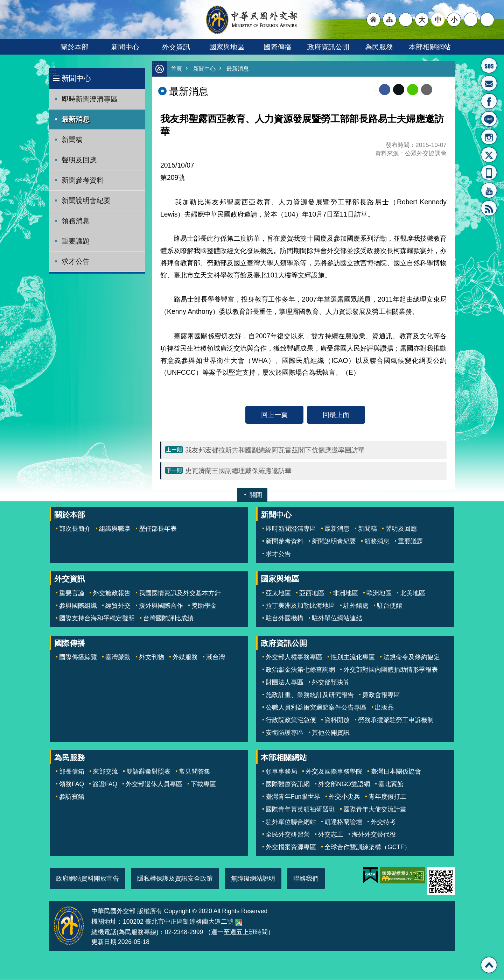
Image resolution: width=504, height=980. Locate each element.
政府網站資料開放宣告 (87, 879)
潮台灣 (216, 657)
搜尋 (487, 20)
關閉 (256, 495)
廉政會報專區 (381, 695)
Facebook (385, 90)
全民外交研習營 (288, 835)
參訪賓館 (72, 797)
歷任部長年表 (158, 529)
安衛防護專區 (285, 733)
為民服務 (379, 47)
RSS (489, 208)
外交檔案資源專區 (291, 847)
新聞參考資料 (83, 180)
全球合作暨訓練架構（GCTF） (367, 847)
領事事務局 (281, 772)
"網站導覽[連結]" (390, 20)
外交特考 (383, 822)
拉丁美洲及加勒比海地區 (300, 606)
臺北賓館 (391, 784)
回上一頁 (274, 415)
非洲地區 (345, 593)
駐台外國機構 (285, 619)
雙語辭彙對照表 (148, 772)
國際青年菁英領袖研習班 (300, 810)
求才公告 (76, 261)
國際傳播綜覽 (78, 657)
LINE (489, 119)
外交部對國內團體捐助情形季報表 (391, 670)
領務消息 (76, 221)
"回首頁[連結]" (373, 20)
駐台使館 (390, 606)
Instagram (489, 137)
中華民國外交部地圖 (239, 923)
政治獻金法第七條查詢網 (300, 670)
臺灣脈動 (118, 657)
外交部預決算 (331, 683)
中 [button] (438, 20)
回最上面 (336, 415)
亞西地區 (312, 593)
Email (427, 90)
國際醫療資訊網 (288, 784)
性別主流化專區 (353, 657)
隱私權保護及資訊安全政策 (175, 879)
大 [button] (422, 20)
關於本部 (75, 47)
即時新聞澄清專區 (90, 99)
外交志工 (331, 835)
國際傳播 (278, 47)
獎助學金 (204, 606)
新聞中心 (125, 47)
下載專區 (203, 784)
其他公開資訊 (331, 733)
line (413, 90)
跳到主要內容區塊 (4, 4)
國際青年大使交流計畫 (375, 810)
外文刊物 (152, 657)
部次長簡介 (75, 529)
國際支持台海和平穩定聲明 (97, 619)
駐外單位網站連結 (337, 619)
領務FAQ (72, 784)
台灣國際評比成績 (168, 619)
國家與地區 (227, 47)
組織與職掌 (115, 529)
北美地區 (413, 593)
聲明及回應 (79, 160)
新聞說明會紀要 (86, 200)
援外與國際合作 (161, 606)
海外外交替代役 (374, 835)
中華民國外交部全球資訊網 (252, 20)
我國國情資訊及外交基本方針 (180, 593)
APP (489, 172)
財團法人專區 (285, 683)
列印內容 (441, 90)
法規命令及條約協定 (412, 657)
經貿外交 (118, 606)
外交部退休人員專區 (154, 784)
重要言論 (72, 593)
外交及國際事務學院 (334, 772)
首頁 (177, 69)
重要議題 (76, 241)
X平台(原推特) (489, 155)
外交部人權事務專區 (294, 657)
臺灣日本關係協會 (396, 772)
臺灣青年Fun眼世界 (293, 797)
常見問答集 (195, 772)
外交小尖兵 (344, 797)
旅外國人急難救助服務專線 (489, 65)
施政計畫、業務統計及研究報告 (310, 695)
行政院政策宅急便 (291, 720)
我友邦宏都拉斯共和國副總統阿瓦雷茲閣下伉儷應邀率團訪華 (275, 450)
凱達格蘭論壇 (343, 822)
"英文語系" (406, 20)
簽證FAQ (105, 784)
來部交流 (105, 772)
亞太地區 (278, 593)
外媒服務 (185, 657)
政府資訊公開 (328, 47)
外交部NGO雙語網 (344, 784)
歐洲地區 (379, 593)
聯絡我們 (306, 879)
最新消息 (76, 119)
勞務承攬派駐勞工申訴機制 (396, 720)
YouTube (489, 190)
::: (53, 72)
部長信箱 (489, 83)
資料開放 (337, 720)
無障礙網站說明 (253, 879)
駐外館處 (356, 606)
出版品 (384, 708)
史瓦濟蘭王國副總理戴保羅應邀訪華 (238, 471)
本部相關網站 (430, 47)
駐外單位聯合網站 (291, 822)
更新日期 (104, 942)
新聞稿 (72, 140)
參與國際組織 (78, 606)
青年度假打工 (387, 797)
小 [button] (454, 20)
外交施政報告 (112, 593)
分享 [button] (471, 20)
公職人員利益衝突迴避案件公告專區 (316, 708)
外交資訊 (176, 47)
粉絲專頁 (489, 101)
